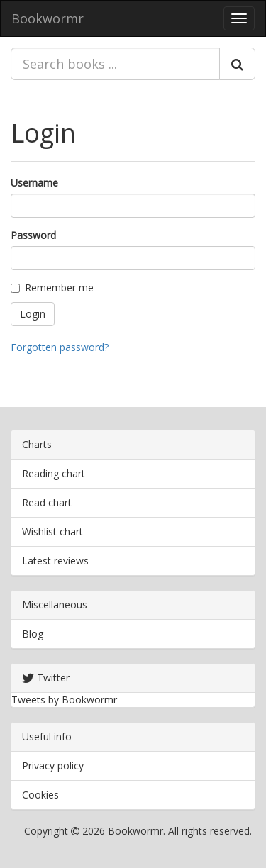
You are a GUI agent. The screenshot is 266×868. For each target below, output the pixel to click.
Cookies (40, 795)
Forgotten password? (60, 347)
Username (34, 183)
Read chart (47, 502)
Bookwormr (48, 18)
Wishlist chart (52, 532)
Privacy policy (53, 766)
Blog (33, 634)
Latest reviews (55, 561)
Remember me (52, 288)
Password (33, 235)
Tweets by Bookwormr (64, 700)
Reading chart (54, 473)
